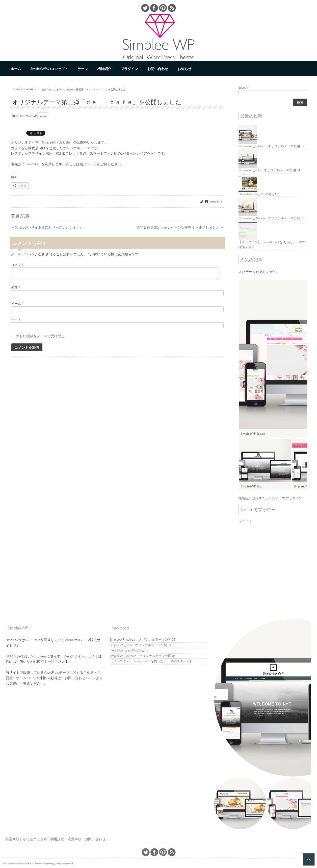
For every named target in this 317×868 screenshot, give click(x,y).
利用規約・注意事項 (66, 839)
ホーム (16, 69)
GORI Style (33, 640)
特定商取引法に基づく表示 (26, 839)
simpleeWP (68, 863)
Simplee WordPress (25, 89)
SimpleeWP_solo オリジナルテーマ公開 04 (141, 645)
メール (17, 304)
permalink (215, 202)
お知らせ (185, 69)
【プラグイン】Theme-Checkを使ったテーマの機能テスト (151, 661)
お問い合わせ (158, 69)
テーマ (83, 69)
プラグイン (129, 69)
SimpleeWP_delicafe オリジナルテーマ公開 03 (143, 656)
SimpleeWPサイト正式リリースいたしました (47, 227)
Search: (243, 87)
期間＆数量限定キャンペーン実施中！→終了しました (180, 227)
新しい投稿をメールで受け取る (40, 336)
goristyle (43, 116)
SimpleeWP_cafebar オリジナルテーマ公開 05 (143, 639)
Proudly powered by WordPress (18, 863)
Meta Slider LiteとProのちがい (130, 650)
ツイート (245, 521)
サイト (16, 320)
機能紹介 (104, 69)
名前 (15, 288)
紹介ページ (88, 164)
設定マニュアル (263, 498)
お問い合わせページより (84, 678)
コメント (18, 265)
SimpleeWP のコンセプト (49, 69)
